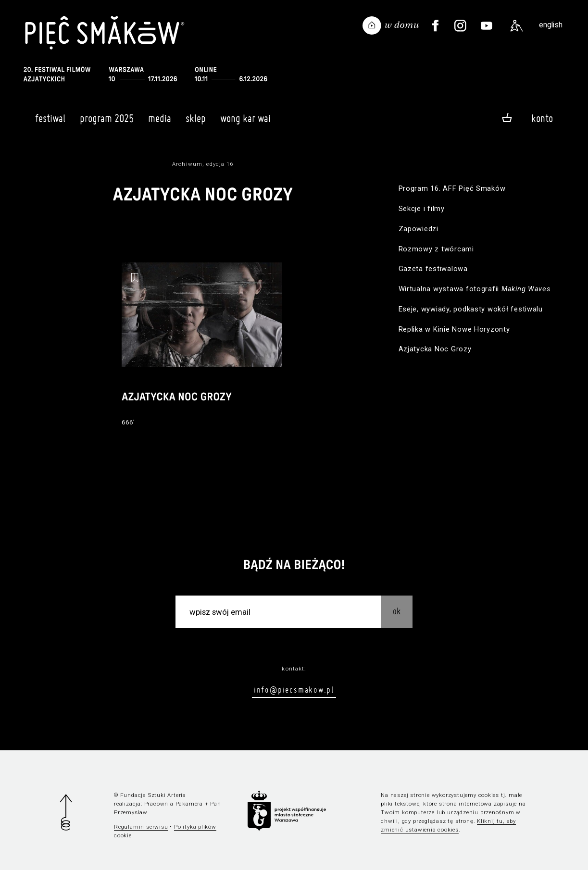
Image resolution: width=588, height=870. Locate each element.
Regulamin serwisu (141, 827)
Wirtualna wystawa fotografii (475, 289)
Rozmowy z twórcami (436, 249)
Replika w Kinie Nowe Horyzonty (454, 329)
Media (160, 123)
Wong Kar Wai (245, 123)
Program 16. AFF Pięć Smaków (452, 188)
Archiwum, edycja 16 (203, 164)
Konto (542, 118)
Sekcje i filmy (422, 209)
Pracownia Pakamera (174, 804)
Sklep (196, 123)
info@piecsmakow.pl (294, 690)
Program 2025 (107, 123)
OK (397, 611)
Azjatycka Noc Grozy (435, 349)
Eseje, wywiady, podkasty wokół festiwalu (471, 309)
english (551, 25)
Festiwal (50, 123)
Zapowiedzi (419, 229)
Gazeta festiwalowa (433, 269)
